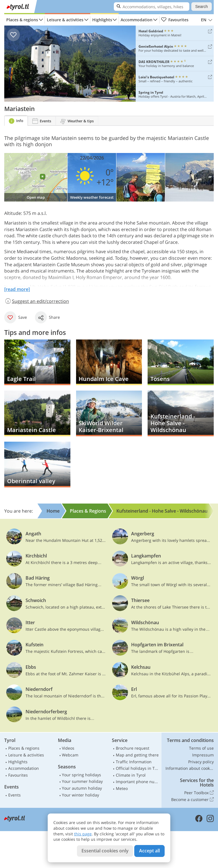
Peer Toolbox (199, 793)
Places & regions (22, 20)
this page (83, 834)
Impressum (203, 755)
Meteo (122, 788)
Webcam (70, 755)
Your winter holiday (80, 795)
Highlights (102, 20)
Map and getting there (137, 755)
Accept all (149, 851)
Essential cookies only (105, 851)
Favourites (175, 20)
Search (202, 7)
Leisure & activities (65, 20)
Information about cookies (190, 768)
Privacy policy (201, 762)
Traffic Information (134, 762)
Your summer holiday (82, 781)
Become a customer (192, 800)
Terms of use (201, 748)
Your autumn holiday (82, 788)
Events (14, 795)
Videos (68, 748)
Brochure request (133, 748)
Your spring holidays (81, 775)
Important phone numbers (138, 782)
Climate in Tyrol (131, 775)
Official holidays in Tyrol (138, 768)
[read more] (17, 289)
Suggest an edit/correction (37, 301)
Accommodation (137, 20)
